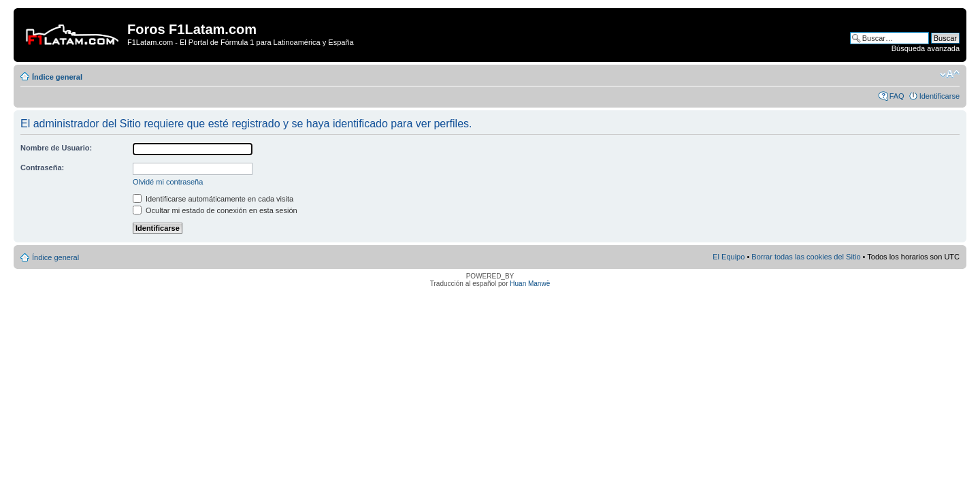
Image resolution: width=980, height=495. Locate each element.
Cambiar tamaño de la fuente (950, 74)
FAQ (897, 96)
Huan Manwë (530, 284)
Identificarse (940, 96)
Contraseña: (42, 167)
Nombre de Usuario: (56, 148)
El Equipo (729, 257)
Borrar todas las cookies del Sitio (806, 257)
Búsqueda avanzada (926, 48)
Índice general (57, 77)
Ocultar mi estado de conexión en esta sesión (215, 210)
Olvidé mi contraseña (168, 182)
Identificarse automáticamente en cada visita (213, 199)
